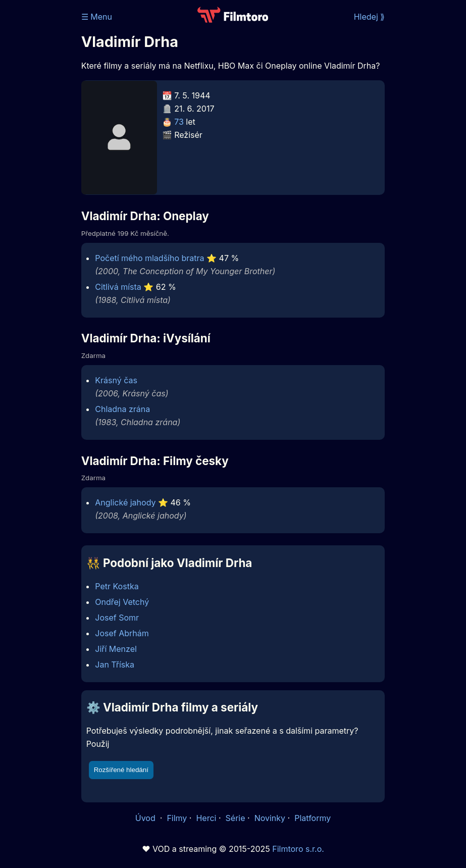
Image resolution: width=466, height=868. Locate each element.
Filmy (177, 818)
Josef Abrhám (122, 633)
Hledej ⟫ (370, 17)
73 (179, 122)
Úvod (146, 818)
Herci (206, 818)
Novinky (270, 818)
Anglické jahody (125, 502)
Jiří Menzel (116, 649)
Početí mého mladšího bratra (149, 258)
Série (236, 818)
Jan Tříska (115, 665)
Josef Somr (117, 618)
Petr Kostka (117, 586)
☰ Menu (97, 17)
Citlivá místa (118, 287)
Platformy (313, 818)
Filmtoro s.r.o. (298, 849)
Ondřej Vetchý (122, 602)
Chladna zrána (122, 409)
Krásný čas (116, 380)
